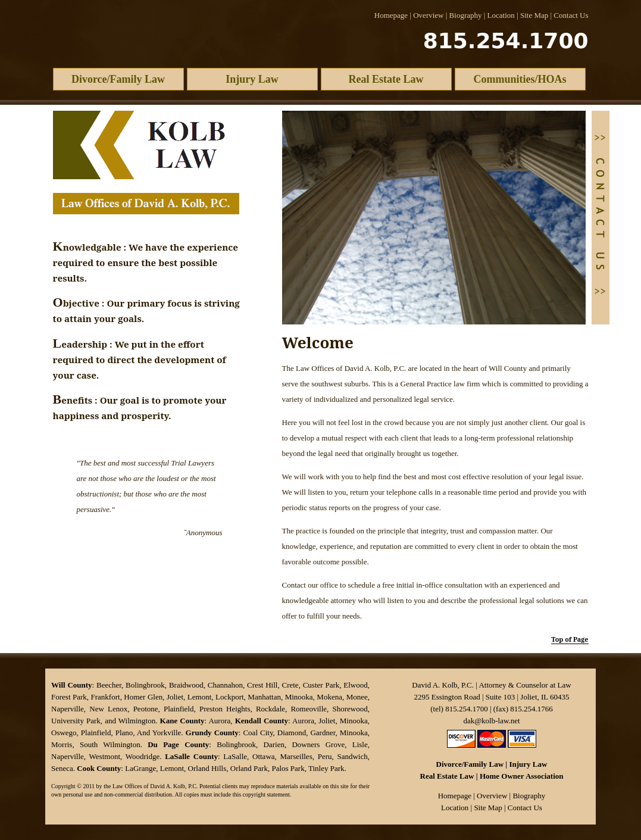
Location (501, 15)
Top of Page (570, 639)
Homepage (391, 15)
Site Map (534, 15)
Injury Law (252, 79)
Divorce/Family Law (118, 79)
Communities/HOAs (520, 79)
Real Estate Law (386, 79)
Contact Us (571, 15)
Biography (466, 15)
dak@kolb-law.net (491, 721)
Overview (428, 15)
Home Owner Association (522, 776)
